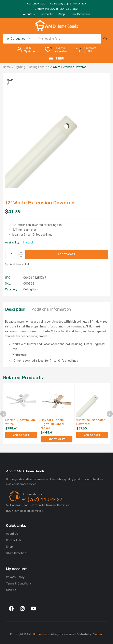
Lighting (20, 67)
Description (15, 309)
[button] (10, 82)
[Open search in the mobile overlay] (56, 39)
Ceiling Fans (37, 67)
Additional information (51, 309)
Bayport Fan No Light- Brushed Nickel (52, 424)
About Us (12, 534)
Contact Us (14, 540)
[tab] (15, 310)
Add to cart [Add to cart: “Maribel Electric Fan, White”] (21, 435)
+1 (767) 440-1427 (42, 499)
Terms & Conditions (19, 584)
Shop (9, 547)
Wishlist (11, 590)
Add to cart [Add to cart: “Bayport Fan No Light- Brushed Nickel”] (57, 439)
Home (7, 67)
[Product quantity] (14, 254)
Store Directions (17, 553)
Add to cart (67, 254)
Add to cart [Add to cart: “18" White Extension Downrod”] (92, 435)
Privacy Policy (15, 577)
